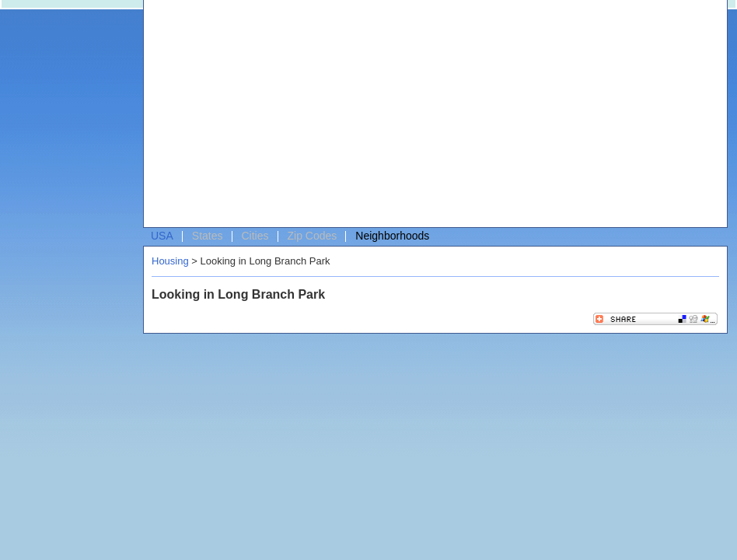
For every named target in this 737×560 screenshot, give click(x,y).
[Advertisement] (296, 117)
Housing (170, 261)
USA (162, 236)
